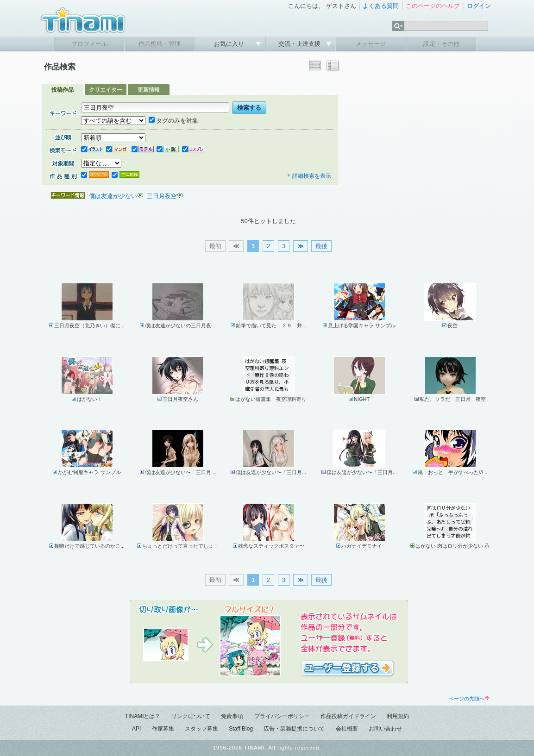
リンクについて (191, 716)
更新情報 (149, 90)
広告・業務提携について (294, 729)
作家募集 (163, 729)
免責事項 (232, 716)
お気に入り (230, 44)
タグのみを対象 (173, 121)
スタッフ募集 (201, 729)
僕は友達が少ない (113, 196)
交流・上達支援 (300, 44)
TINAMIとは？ (143, 716)
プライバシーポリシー (282, 716)
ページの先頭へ (469, 699)
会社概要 (347, 729)
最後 (321, 246)
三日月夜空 (162, 196)
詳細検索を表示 (309, 176)
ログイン (479, 6)
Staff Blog (241, 729)
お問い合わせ (385, 729)
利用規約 (398, 716)
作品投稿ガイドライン (348, 716)
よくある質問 (381, 6)
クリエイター (106, 90)
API (136, 729)
